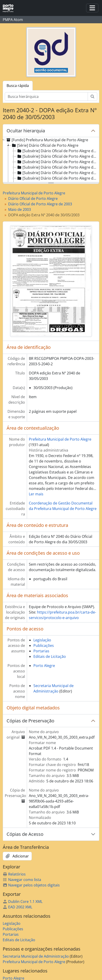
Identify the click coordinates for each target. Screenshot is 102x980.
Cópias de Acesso (25, 834)
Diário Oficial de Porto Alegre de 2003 (40, 204)
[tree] (51, 160)
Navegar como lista (22, 880)
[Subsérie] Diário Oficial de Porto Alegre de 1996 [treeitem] (58, 156)
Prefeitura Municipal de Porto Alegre (34, 193)
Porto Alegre (44, 666)
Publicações (44, 645)
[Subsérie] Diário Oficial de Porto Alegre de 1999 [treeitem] (58, 173)
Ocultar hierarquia (26, 131)
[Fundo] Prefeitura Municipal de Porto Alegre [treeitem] (47, 140)
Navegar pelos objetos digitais (31, 885)
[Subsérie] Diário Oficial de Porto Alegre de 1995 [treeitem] (58, 151)
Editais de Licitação (50, 656)
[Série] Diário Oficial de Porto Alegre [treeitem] (45, 145)
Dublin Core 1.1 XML (23, 902)
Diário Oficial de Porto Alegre (33, 199)
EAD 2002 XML (17, 907)
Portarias (41, 651)
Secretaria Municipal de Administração (36, 956)
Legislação (42, 640)
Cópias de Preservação (30, 721)
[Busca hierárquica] (46, 97)
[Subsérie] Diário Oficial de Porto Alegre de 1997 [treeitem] (58, 162)
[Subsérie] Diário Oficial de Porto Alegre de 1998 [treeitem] (58, 167)
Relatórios (14, 874)
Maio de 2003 (20, 209)
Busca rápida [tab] (18, 86)
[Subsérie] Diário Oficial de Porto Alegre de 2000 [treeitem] (58, 178)
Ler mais (36, 494)
